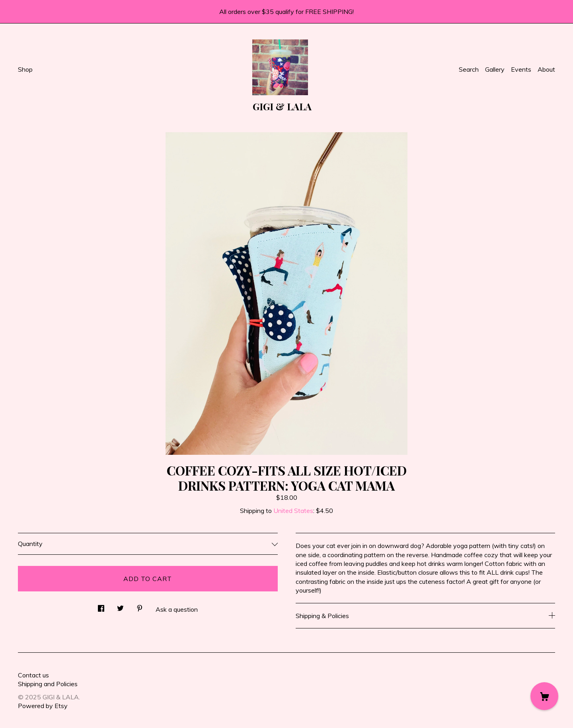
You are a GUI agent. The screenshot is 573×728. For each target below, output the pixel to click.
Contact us (33, 675)
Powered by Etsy (43, 706)
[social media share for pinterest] (140, 606)
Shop (25, 69)
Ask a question (177, 609)
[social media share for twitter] (120, 606)
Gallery (495, 69)
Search (469, 69)
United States (293, 511)
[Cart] (544, 696)
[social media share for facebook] (101, 606)
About (546, 69)
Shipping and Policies (48, 684)
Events (521, 69)
